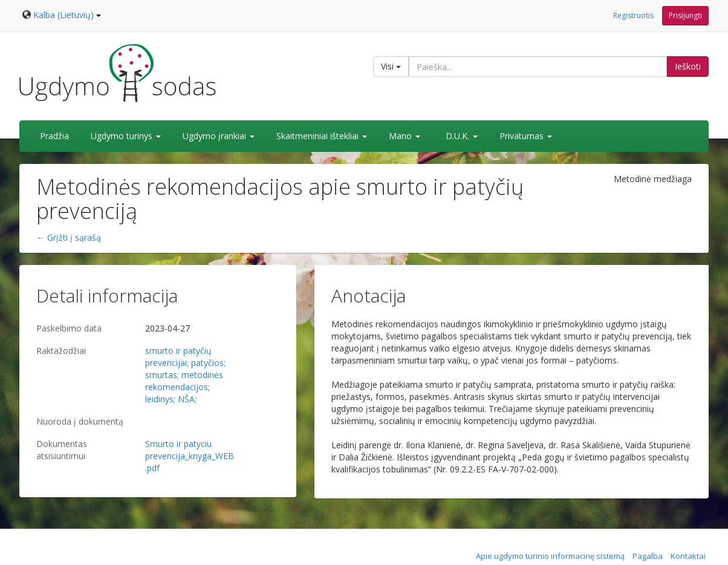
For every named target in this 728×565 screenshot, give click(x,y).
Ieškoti (688, 66)
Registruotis (633, 15)
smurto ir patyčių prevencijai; (178, 357)
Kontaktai (688, 556)
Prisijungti (685, 15)
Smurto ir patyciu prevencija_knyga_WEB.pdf (190, 456)
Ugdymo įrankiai (219, 136)
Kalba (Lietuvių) (67, 15)
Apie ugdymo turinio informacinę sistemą (550, 556)
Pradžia (54, 136)
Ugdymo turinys (126, 136)
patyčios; (208, 363)
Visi (391, 66)
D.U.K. (462, 136)
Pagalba (648, 556)
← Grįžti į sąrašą (69, 237)
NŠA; (187, 399)
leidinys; (160, 399)
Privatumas (526, 136)
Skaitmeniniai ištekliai (322, 136)
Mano (405, 136)
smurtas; (162, 375)
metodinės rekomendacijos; (184, 381)
